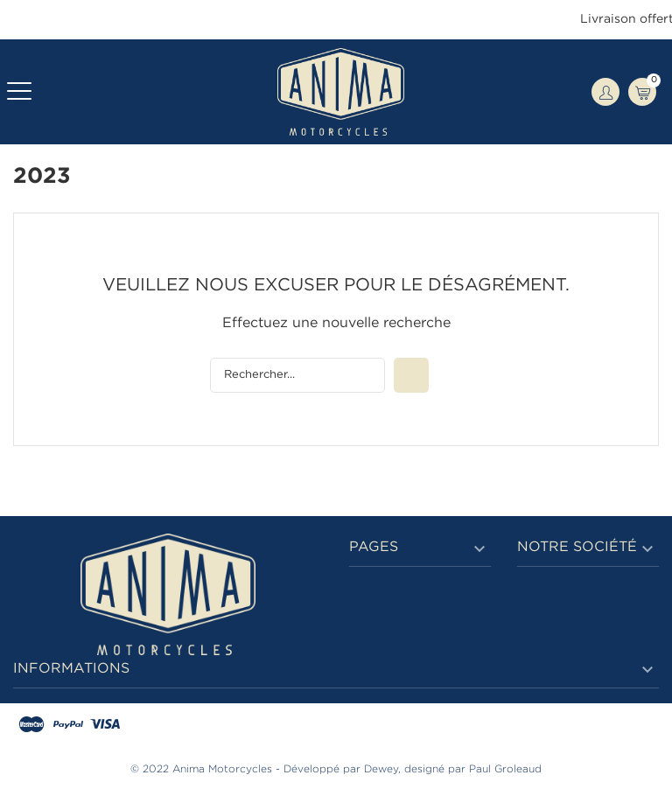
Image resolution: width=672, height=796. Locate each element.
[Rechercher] (297, 375)
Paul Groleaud (505, 769)
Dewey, (382, 769)
